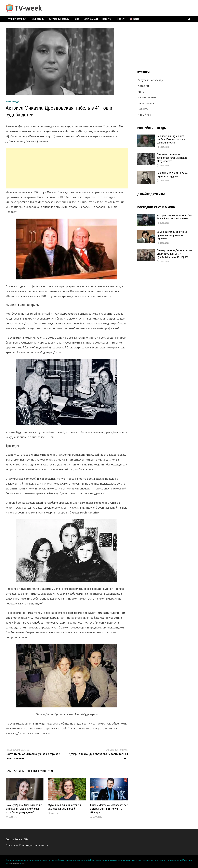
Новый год (144, 115)
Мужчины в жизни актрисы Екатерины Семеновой (64, 807)
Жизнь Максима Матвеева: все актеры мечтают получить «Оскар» (109, 809)
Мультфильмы (91, 19)
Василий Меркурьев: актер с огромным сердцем (172, 175)
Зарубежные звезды (59, 19)
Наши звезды (38, 19)
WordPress (14, 863)
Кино (77, 19)
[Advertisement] (67, 168)
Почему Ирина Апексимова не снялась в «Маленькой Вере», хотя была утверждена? (24, 809)
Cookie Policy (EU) (17, 839)
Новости (121, 19)
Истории (107, 19)
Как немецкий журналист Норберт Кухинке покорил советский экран (171, 139)
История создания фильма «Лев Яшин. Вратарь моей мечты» (174, 217)
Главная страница (17, 19)
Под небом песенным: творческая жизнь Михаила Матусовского (172, 158)
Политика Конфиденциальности (27, 845)
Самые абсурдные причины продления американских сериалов (172, 235)
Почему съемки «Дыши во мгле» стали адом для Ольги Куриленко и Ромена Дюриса (175, 254)
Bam (24, 863)
